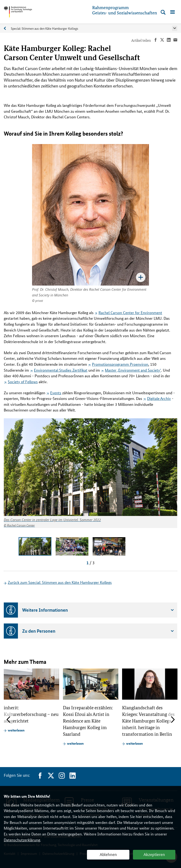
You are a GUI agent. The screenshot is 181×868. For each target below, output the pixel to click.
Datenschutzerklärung (22, 840)
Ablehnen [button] (108, 854)
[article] (31, 701)
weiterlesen (16, 730)
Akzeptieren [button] (154, 854)
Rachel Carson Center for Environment (130, 313)
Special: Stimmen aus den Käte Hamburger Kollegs (45, 28)
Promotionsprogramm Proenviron (120, 364)
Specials (7, 28)
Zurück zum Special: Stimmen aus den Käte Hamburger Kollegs (60, 582)
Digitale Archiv (159, 398)
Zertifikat (61, 370)
